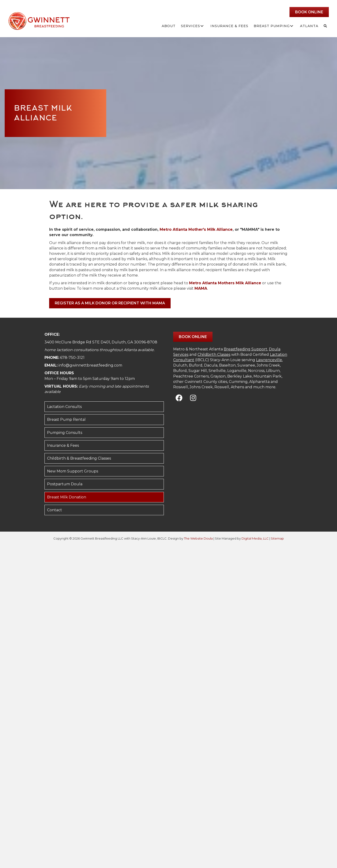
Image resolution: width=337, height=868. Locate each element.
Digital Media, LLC (255, 538)
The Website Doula (198, 538)
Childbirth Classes (214, 355)
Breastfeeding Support (245, 349)
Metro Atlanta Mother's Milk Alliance (196, 229)
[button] (202, 26)
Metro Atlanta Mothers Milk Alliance (225, 283)
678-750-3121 (72, 358)
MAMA (201, 288)
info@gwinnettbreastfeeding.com (90, 365)
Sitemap (277, 538)
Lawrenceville (269, 360)
